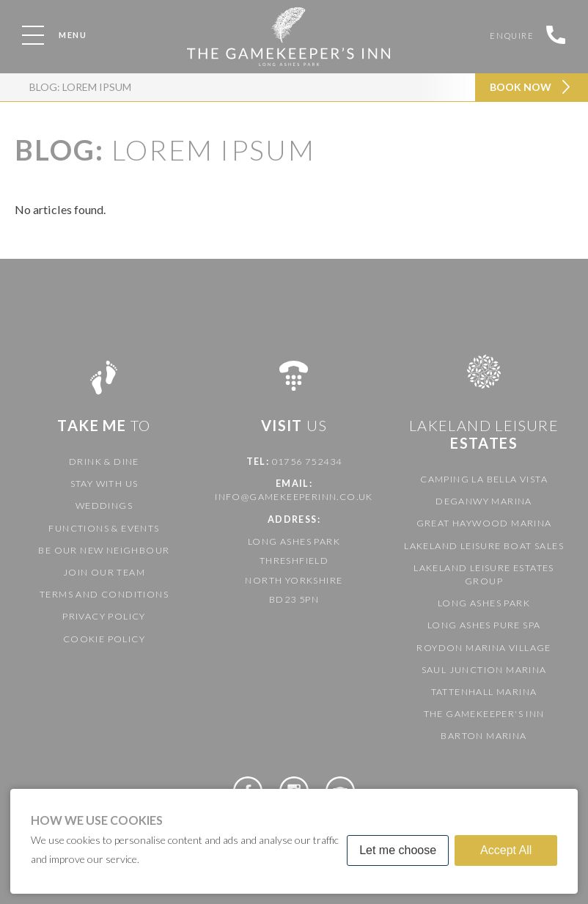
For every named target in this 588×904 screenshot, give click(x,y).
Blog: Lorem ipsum (80, 87)
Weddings (104, 506)
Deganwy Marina (484, 501)
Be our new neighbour (104, 550)
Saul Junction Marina (484, 670)
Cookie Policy (104, 639)
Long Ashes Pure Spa (484, 625)
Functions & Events (104, 528)
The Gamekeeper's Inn (484, 714)
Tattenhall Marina (484, 692)
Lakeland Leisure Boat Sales (484, 546)
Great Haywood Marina (484, 523)
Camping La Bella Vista (484, 479)
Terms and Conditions (104, 594)
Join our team (104, 572)
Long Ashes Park (484, 603)
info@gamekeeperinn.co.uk (294, 497)
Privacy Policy (104, 616)
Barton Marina (484, 736)
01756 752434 (307, 462)
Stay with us (104, 484)
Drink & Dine (104, 462)
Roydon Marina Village (484, 648)
